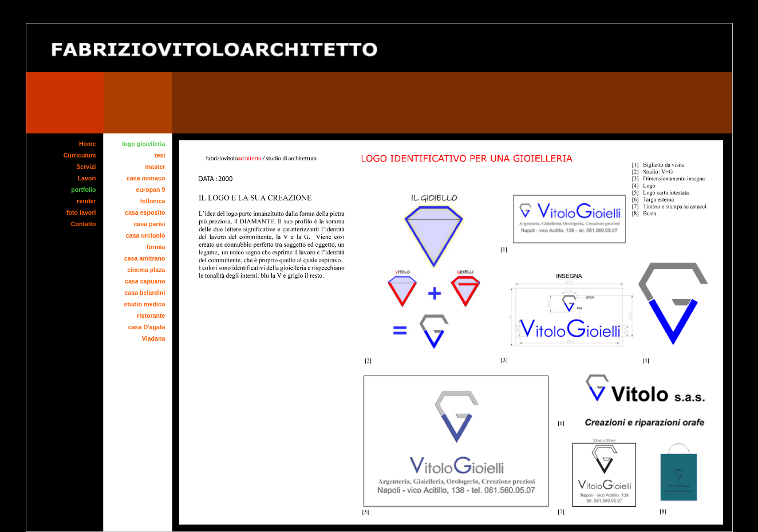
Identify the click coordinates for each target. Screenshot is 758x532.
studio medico (144, 304)
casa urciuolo (146, 235)
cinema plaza (146, 270)
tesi (160, 155)
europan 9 (151, 190)
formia (156, 247)
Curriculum (80, 155)
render (86, 201)
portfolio (83, 190)
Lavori (87, 178)
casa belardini (145, 293)
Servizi (86, 167)
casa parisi (149, 224)
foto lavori (81, 212)
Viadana (154, 338)
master (155, 167)
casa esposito (145, 212)
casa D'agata (147, 327)
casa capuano (145, 281)
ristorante (151, 316)
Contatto (84, 224)
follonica (153, 201)
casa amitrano (145, 258)
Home (88, 144)
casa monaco (146, 178)
